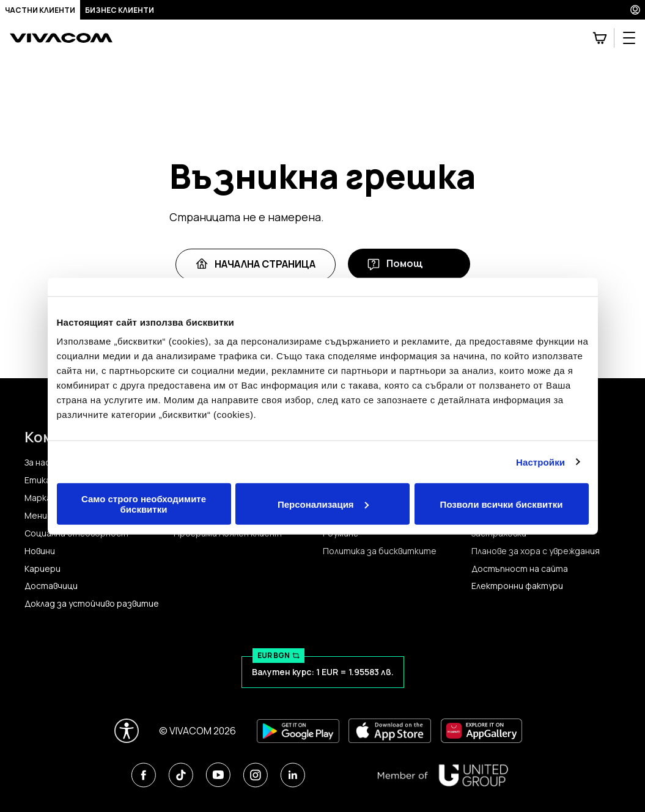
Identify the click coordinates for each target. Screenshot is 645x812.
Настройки (540, 462)
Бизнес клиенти (120, 10)
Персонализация (323, 504)
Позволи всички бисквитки (502, 504)
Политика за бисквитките (380, 551)
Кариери (42, 569)
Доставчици (51, 586)
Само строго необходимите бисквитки (144, 504)
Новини (40, 551)
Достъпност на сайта (520, 569)
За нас (37, 463)
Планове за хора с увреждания (536, 551)
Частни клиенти (40, 10)
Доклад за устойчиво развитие (92, 604)
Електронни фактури (517, 586)
